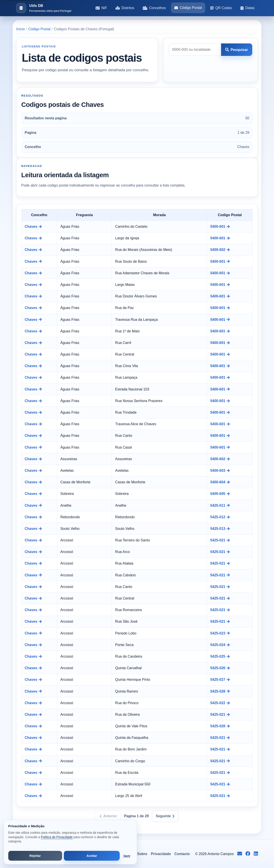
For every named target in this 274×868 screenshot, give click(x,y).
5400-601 (220, 227)
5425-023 (220, 633)
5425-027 (220, 680)
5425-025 (220, 656)
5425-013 (220, 529)
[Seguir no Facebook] (248, 854)
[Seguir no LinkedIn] (256, 854)
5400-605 (220, 494)
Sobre (142, 854)
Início (20, 29)
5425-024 (220, 645)
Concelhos (154, 8)
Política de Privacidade (57, 837)
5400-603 (220, 471)
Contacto (182, 854)
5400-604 (220, 482)
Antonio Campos (221, 854)
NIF (101, 8)
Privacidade (161, 854)
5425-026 (220, 668)
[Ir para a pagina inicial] (44, 8)
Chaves (33, 227)
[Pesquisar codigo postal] (195, 50)
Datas (248, 8)
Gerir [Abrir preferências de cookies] (127, 856)
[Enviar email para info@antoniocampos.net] (240, 854)
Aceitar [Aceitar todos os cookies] (92, 856)
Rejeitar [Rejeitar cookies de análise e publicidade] (35, 856)
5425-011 (220, 505)
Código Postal (188, 8)
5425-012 (220, 517)
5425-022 (220, 703)
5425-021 (220, 540)
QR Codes (221, 8)
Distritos (125, 8)
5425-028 (220, 691)
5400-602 (220, 250)
